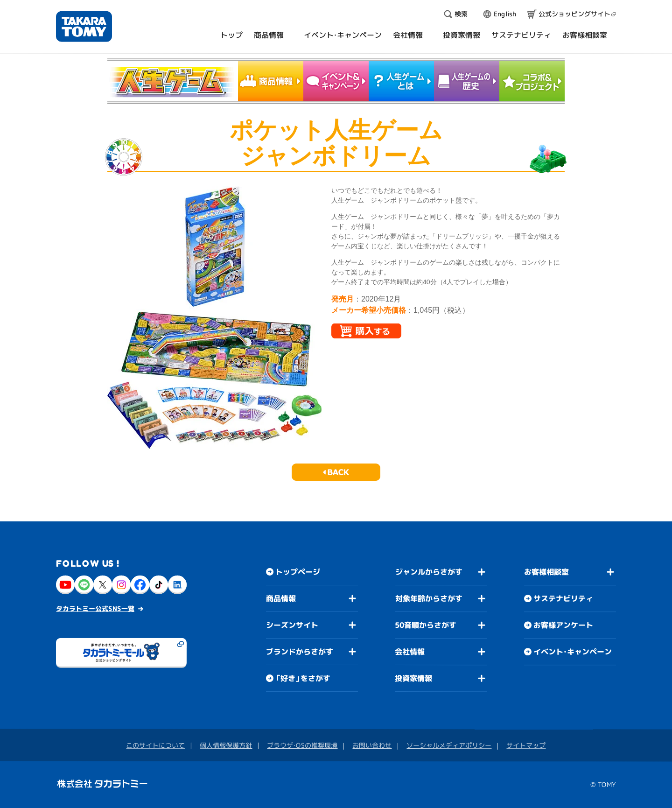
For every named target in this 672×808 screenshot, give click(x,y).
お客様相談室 (546, 572)
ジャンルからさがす (429, 572)
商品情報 (281, 598)
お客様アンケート (563, 625)
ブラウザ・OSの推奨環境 (302, 745)
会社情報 (410, 652)
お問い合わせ (372, 745)
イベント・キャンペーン (573, 652)
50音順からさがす (426, 625)
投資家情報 (413, 678)
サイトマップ (526, 745)
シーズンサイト (292, 625)
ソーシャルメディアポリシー (449, 745)
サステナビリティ (563, 598)
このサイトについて (155, 745)
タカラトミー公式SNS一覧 (95, 608)
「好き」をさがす (303, 678)
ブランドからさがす (300, 652)
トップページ (298, 572)
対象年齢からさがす (429, 598)
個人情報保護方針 (226, 745)
